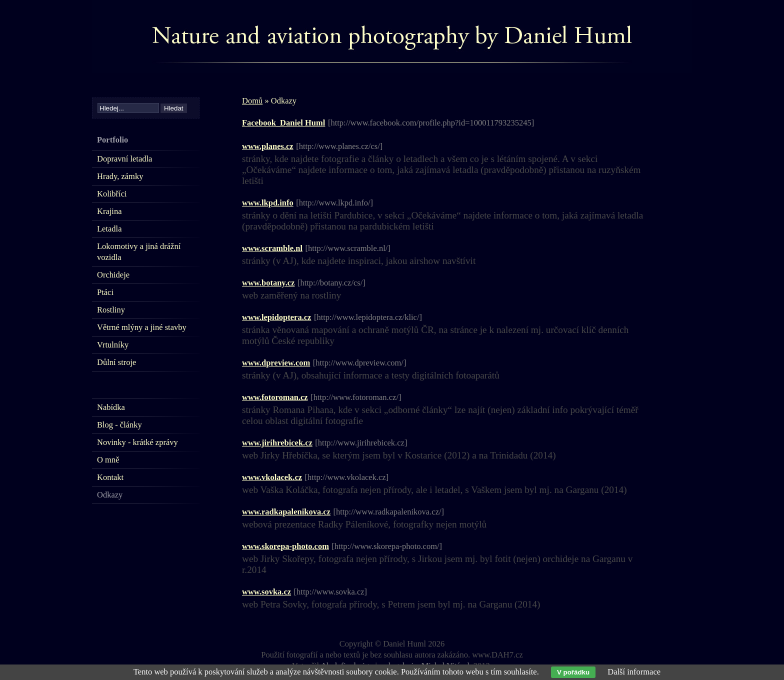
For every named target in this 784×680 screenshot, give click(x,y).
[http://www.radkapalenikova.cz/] (388, 512)
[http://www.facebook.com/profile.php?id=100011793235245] (431, 123)
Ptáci (105, 292)
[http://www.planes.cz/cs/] (339, 146)
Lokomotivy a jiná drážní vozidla (139, 252)
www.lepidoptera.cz (276, 317)
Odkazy (110, 495)
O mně (108, 460)
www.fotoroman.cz (275, 397)
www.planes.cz (268, 146)
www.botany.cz (268, 283)
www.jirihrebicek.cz (277, 443)
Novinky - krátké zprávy (137, 442)
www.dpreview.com (276, 363)
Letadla (109, 229)
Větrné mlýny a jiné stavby (142, 327)
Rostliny (111, 310)
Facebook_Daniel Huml (283, 123)
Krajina (109, 211)
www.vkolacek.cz (272, 477)
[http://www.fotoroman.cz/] (356, 397)
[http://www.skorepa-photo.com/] (387, 546)
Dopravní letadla (124, 159)
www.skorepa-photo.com (285, 546)
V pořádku (573, 672)
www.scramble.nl (272, 248)
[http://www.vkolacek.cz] (347, 477)
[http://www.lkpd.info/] (334, 203)
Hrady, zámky (120, 176)
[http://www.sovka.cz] (330, 592)
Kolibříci (112, 194)
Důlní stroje (116, 362)
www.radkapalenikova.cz (286, 512)
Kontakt (110, 477)
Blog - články (119, 425)
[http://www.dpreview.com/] (360, 363)
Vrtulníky (113, 345)
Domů (252, 101)
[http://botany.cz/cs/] (331, 283)
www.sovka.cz (266, 592)
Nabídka (111, 407)
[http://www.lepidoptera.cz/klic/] (368, 317)
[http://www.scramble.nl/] (348, 248)
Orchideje (113, 275)
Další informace (634, 672)
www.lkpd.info (268, 203)
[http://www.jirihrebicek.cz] (361, 443)
